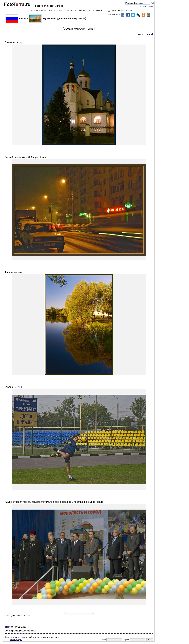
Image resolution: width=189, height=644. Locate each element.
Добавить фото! (146, 7)
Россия (16, 18)
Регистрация (16, 640)
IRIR (7, 627)
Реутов (40, 18)
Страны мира (56, 11)
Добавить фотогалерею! (120, 11)
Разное (82, 11)
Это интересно (96, 11)
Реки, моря (70, 11)
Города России (39, 11)
